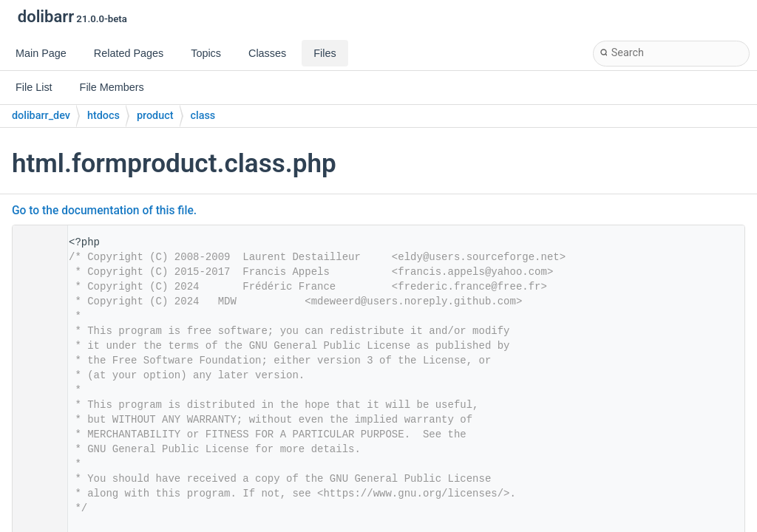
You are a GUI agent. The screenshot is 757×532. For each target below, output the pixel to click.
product (155, 116)
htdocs (103, 116)
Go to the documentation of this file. (104, 211)
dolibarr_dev (41, 116)
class (203, 116)
